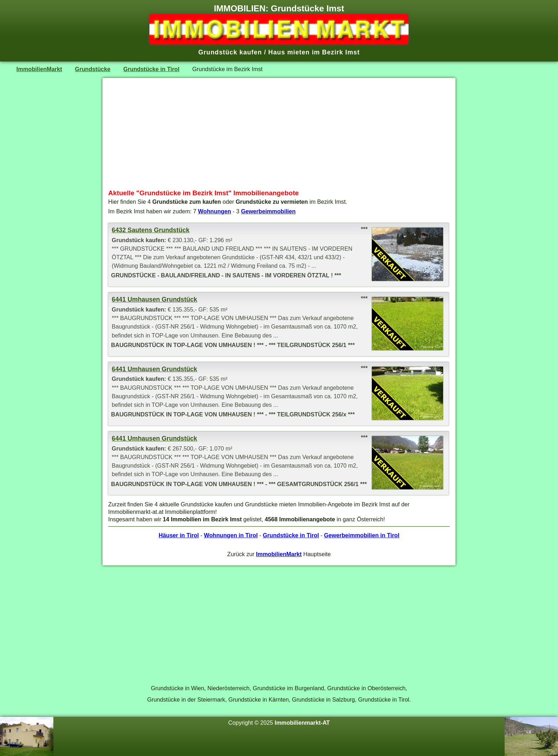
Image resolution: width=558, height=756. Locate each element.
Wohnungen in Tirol (231, 535)
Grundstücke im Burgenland (288, 688)
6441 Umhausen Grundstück (154, 299)
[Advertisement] (279, 133)
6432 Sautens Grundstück (151, 230)
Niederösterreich (229, 688)
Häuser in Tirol (179, 535)
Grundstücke (93, 69)
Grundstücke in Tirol (151, 69)
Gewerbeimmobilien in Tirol (362, 535)
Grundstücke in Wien (178, 688)
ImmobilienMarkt (39, 69)
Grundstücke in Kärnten (259, 699)
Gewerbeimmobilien (268, 211)
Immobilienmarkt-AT (302, 723)
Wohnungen (214, 211)
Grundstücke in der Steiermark (186, 699)
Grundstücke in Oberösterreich (367, 688)
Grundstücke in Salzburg (323, 699)
